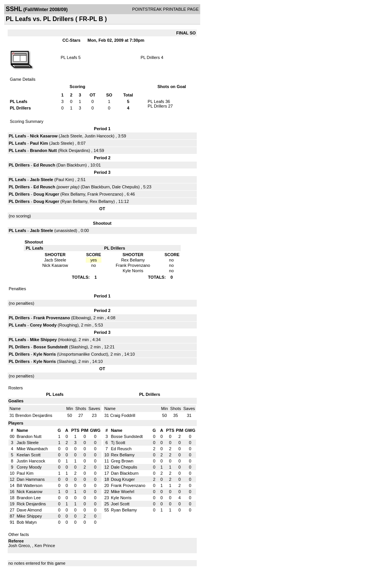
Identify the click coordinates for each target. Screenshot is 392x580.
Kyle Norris (45, 354)
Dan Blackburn (72, 165)
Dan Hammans (30, 479)
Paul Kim (39, 143)
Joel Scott (120, 504)
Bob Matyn (27, 522)
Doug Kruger (46, 194)
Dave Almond (29, 510)
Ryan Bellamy (74, 201)
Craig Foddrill (123, 415)
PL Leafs (69, 57)
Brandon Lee (29, 498)
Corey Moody (43, 325)
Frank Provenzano (105, 194)
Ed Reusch (44, 165)
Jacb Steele (71, 136)
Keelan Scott (28, 455)
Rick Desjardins (74, 150)
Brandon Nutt (43, 150)
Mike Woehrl (123, 492)
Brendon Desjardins (34, 415)
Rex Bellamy (73, 194)
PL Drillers (150, 57)
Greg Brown (122, 461)
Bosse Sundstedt (51, 347)
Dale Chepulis (125, 187)
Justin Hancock (99, 136)
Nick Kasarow (44, 136)
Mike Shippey (43, 340)
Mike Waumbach (32, 449)
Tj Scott (118, 443)
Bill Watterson (29, 485)
